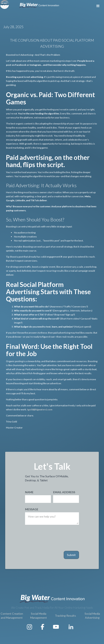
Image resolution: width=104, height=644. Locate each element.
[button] (98, 6)
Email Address (64, 492)
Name (29, 492)
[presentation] (56, 537)
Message (32, 509)
